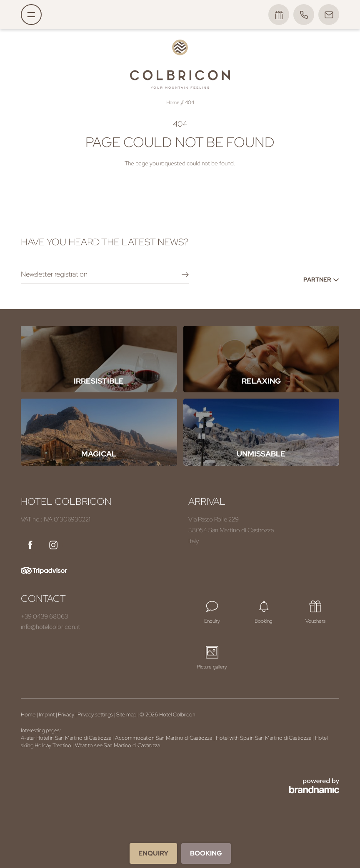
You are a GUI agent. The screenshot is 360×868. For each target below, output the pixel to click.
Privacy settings (96, 715)
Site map (127, 715)
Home (174, 102)
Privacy (67, 715)
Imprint (47, 715)
